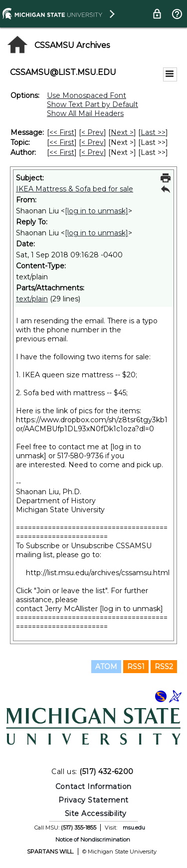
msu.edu (134, 828)
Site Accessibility (96, 814)
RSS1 (136, 667)
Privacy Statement (93, 800)
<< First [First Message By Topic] (62, 142)
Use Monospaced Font (87, 95)
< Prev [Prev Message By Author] (93, 152)
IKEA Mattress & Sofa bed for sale (75, 189)
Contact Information (93, 787)
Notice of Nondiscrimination (93, 840)
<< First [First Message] (62, 132)
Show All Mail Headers (85, 113)
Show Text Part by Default (93, 104)
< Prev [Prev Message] (93, 132)
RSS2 (164, 667)
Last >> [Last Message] (153, 132)
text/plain (32, 299)
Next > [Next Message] (122, 132)
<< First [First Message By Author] (62, 152)
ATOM (106, 667)
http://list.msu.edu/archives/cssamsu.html (98, 573)
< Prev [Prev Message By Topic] (93, 142)
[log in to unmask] (96, 211)
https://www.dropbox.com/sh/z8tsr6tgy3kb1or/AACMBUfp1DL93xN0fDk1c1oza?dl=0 (92, 424)
